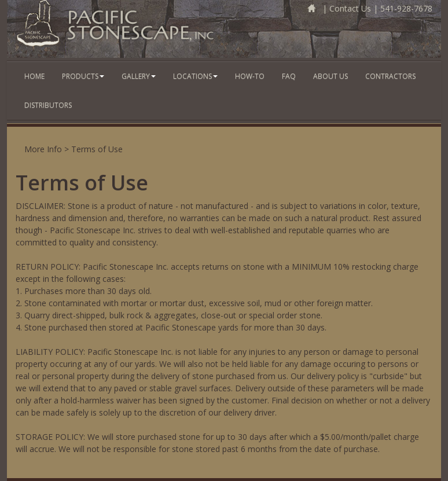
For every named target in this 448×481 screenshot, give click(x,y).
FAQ (289, 76)
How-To (250, 76)
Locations (195, 76)
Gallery (139, 76)
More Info (43, 149)
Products (83, 76)
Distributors (48, 105)
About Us (331, 76)
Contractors (390, 76)
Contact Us (350, 8)
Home (34, 76)
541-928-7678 (406, 8)
